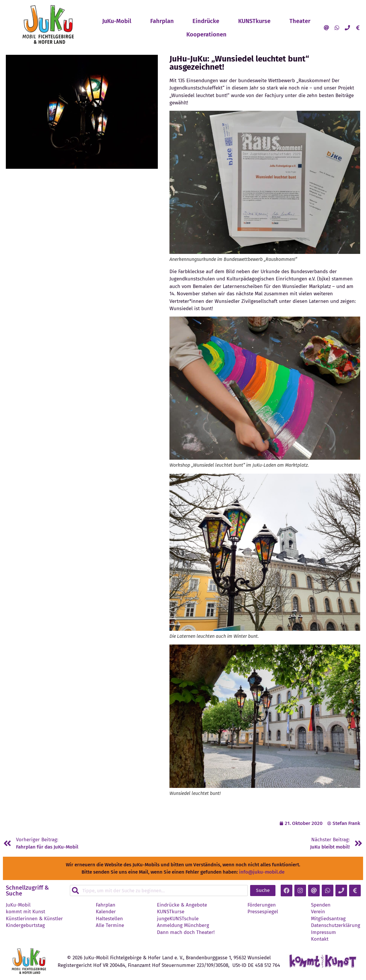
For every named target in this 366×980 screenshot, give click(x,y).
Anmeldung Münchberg (183, 925)
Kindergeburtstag (25, 925)
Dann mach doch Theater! (186, 932)
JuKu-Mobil (117, 21)
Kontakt (320, 939)
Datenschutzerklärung (336, 925)
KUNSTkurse (254, 21)
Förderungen (262, 905)
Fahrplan (162, 21)
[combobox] (159, 891)
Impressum (323, 932)
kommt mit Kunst (25, 912)
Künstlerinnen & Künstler (34, 919)
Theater (300, 21)
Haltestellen (109, 919)
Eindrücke (206, 21)
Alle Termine (110, 925)
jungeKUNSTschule (178, 919)
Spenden (321, 905)
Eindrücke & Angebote (182, 905)
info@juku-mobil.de (262, 872)
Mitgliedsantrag (328, 919)
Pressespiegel (263, 912)
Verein (318, 912)
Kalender (106, 912)
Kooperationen (246, 34)
